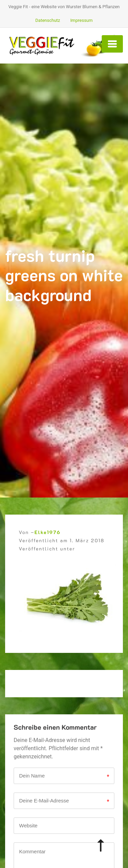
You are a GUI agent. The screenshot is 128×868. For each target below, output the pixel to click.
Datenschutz (48, 20)
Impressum (81, 20)
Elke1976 (47, 532)
